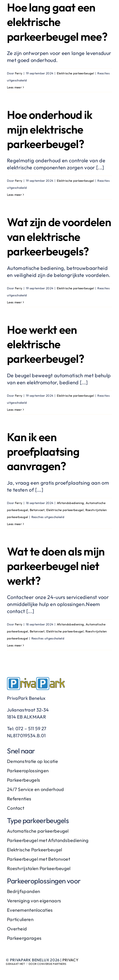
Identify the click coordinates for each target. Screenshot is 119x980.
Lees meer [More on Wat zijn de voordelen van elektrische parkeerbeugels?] (14, 302)
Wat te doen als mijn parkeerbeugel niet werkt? (56, 566)
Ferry (19, 73)
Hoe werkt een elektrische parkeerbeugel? (46, 344)
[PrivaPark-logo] (36, 680)
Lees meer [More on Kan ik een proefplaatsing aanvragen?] (14, 524)
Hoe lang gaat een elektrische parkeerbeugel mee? (57, 22)
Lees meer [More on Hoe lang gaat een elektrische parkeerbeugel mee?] (14, 87)
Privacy (70, 960)
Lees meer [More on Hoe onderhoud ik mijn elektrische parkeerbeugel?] (14, 195)
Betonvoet (37, 510)
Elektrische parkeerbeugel (75, 73)
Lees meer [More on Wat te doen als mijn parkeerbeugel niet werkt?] (14, 645)
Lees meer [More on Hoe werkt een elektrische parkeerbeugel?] (14, 410)
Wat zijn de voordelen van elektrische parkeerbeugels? (59, 237)
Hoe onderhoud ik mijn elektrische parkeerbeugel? (50, 129)
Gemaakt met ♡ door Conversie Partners (36, 964)
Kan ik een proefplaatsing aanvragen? (43, 452)
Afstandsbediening (70, 503)
